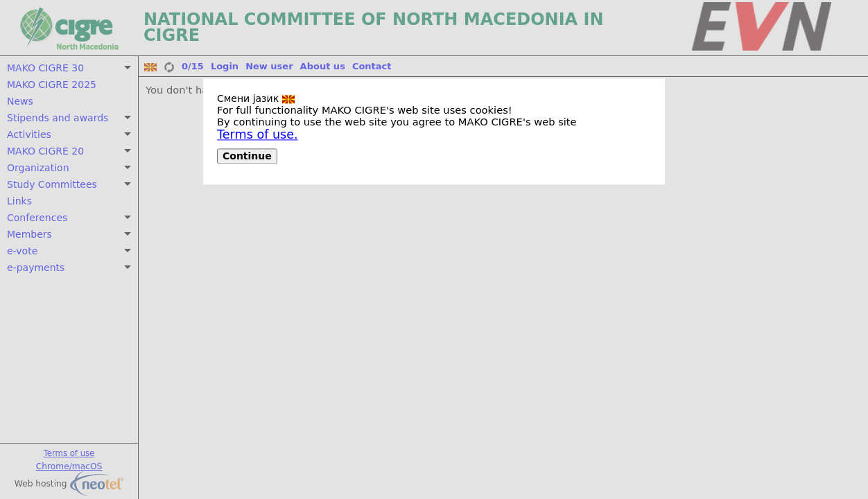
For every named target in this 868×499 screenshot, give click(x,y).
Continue (247, 156)
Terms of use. (258, 134)
